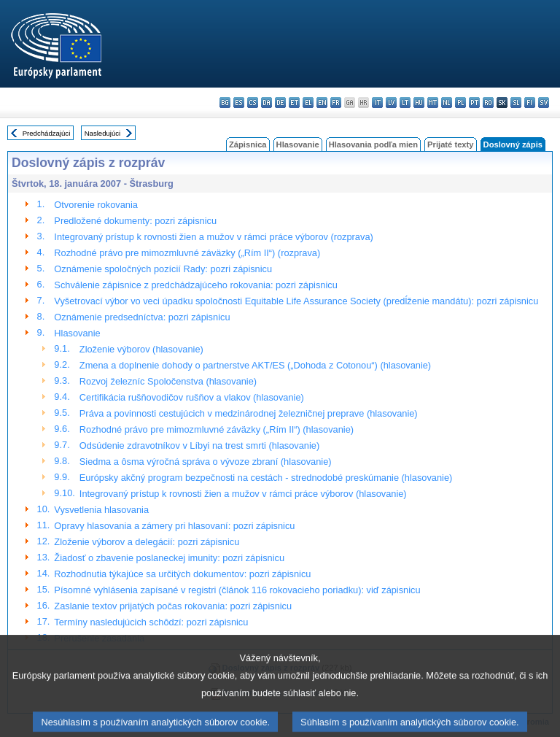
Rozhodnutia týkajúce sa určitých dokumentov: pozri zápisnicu (182, 574)
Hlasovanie (298, 144)
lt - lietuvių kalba (405, 103)
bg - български (225, 103)
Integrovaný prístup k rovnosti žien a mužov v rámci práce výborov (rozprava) (213, 237)
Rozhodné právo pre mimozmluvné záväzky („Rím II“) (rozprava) (187, 253)
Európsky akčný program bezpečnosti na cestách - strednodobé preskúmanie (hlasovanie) (266, 478)
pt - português (474, 103)
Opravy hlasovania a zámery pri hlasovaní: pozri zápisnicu (174, 526)
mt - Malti (433, 103)
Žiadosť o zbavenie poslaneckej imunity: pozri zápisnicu (169, 558)
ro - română (488, 103)
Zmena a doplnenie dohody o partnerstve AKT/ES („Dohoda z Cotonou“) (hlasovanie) (255, 365)
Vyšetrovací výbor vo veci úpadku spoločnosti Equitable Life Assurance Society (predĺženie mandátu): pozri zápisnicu (296, 301)
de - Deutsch (280, 103)
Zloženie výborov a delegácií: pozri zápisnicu (147, 542)
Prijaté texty (450, 144)
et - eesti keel (294, 103)
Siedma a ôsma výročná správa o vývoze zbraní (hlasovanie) (206, 462)
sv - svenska (544, 103)
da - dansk (267, 103)
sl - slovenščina (516, 103)
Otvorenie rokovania (96, 205)
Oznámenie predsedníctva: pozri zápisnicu (142, 317)
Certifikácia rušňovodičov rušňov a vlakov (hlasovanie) (192, 397)
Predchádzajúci (47, 133)
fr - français (336, 103)
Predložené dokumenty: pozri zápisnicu (135, 221)
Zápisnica (248, 144)
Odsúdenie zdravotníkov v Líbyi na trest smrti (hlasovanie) (199, 445)
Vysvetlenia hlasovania (101, 510)
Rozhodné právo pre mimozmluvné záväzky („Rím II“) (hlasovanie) (217, 429)
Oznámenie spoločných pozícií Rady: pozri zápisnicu (163, 269)
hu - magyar (419, 103)
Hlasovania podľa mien (373, 144)
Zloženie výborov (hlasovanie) (141, 349)
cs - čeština (253, 103)
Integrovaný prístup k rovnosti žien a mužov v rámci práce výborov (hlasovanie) (243, 494)
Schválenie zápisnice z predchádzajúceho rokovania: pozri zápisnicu (195, 285)
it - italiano (377, 103)
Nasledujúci (103, 133)
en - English (322, 103)
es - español (239, 103)
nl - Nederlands (447, 103)
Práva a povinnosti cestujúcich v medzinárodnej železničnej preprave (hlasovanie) (249, 413)
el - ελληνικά (308, 103)
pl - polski (460, 103)
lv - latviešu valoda (391, 103)
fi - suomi (530, 103)
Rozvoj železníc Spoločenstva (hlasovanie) (168, 381)
